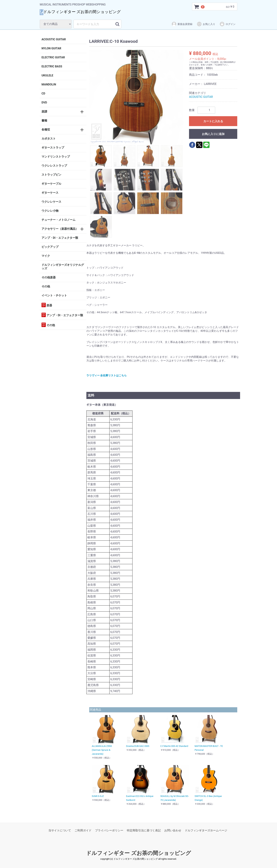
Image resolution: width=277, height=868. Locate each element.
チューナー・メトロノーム (58, 220)
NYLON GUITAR (51, 48)
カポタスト (49, 139)
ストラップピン (51, 175)
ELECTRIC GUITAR (53, 57)
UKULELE (47, 75)
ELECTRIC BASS (52, 66)
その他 (46, 286)
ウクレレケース (51, 202)
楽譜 (44, 112)
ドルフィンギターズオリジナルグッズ (63, 267)
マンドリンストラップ (56, 157)
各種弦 (46, 130)
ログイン (227, 24)
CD (43, 93)
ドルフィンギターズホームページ (206, 830)
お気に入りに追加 (213, 134)
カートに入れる (213, 121)
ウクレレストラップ (54, 166)
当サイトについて (60, 830)
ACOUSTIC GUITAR (54, 39)
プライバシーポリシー (109, 830)
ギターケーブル (51, 184)
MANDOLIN (49, 84)
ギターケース (50, 193)
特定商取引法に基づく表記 (144, 830)
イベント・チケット (54, 295)
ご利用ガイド (83, 830)
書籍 (44, 121)
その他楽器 (49, 277)
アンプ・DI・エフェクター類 (60, 238)
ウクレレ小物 (50, 211)
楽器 (47, 305)
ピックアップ (50, 247)
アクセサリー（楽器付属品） (60, 229)
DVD (44, 102)
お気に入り (206, 24)
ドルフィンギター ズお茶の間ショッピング (138, 853)
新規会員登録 (182, 24)
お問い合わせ (173, 830)
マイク (46, 256)
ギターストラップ (53, 148)
